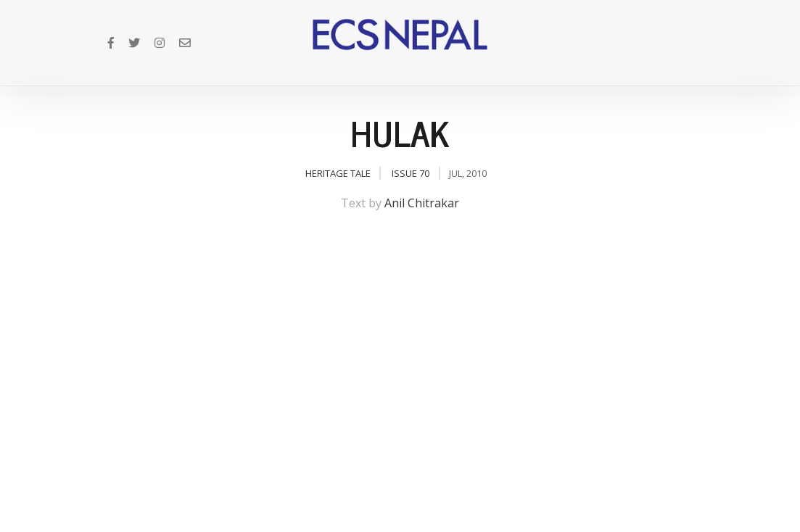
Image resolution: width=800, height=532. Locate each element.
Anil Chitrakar (422, 203)
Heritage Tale (338, 173)
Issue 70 (411, 173)
